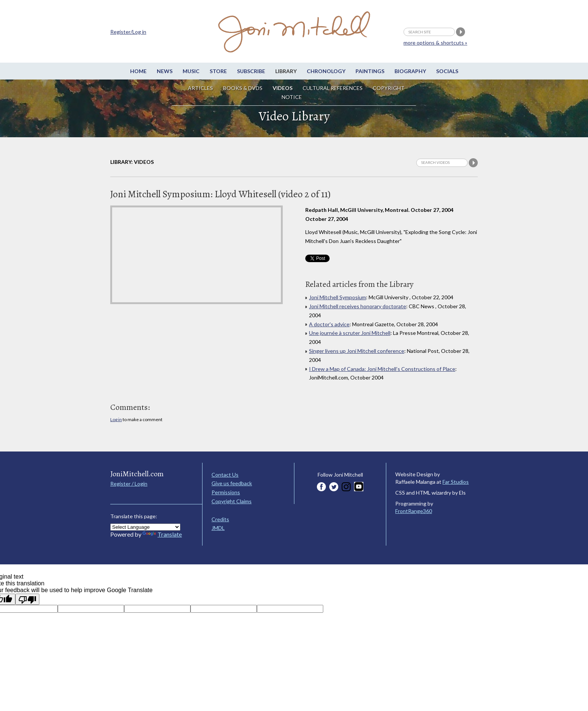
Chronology (326, 71)
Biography (410, 71)
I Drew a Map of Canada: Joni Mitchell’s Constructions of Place (382, 369)
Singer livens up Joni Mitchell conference (357, 351)
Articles (200, 88)
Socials (447, 71)
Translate (162, 534)
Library (286, 71)
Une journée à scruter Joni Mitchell (350, 333)
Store (218, 71)
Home (138, 71)
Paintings (370, 71)
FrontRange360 (414, 511)
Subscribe (251, 71)
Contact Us (225, 475)
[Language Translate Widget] (145, 527)
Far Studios (456, 482)
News (165, 71)
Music (191, 71)
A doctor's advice (329, 324)
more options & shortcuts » (435, 43)
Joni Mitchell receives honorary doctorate (358, 306)
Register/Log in (128, 32)
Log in (116, 419)
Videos (283, 88)
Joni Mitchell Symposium (337, 297)
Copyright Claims (232, 501)
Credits (220, 519)
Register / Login (129, 484)
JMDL (218, 528)
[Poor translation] (27, 599)
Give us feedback (232, 483)
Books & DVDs (243, 88)
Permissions (226, 492)
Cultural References (333, 88)
